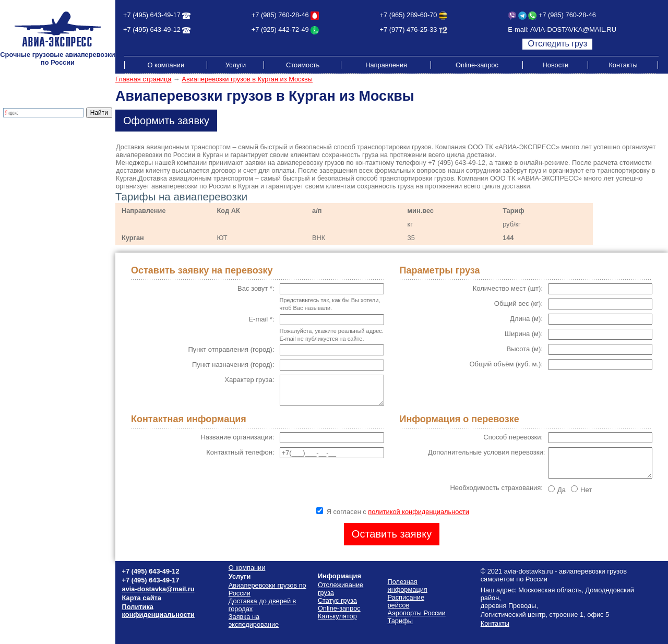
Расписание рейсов (34, 206)
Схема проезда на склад (42, 214)
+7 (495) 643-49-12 (152, 29)
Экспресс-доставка (34, 152)
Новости (556, 65)
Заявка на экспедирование (254, 621)
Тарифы (17, 183)
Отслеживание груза (36, 167)
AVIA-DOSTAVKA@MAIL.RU (573, 29)
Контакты (623, 65)
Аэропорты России (33, 230)
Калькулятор (24, 175)
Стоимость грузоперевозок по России (50, 195)
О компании (166, 65)
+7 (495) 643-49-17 (152, 15)
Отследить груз (557, 44)
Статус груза (337, 600)
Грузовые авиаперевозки (43, 136)
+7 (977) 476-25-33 (409, 29)
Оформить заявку (166, 121)
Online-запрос (477, 65)
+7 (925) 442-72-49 (280, 29)
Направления (386, 65)
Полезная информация (40, 222)
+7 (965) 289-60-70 (409, 15)
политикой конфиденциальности (419, 512)
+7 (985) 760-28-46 (280, 15)
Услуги (236, 65)
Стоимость (303, 65)
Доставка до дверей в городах (51, 144)
